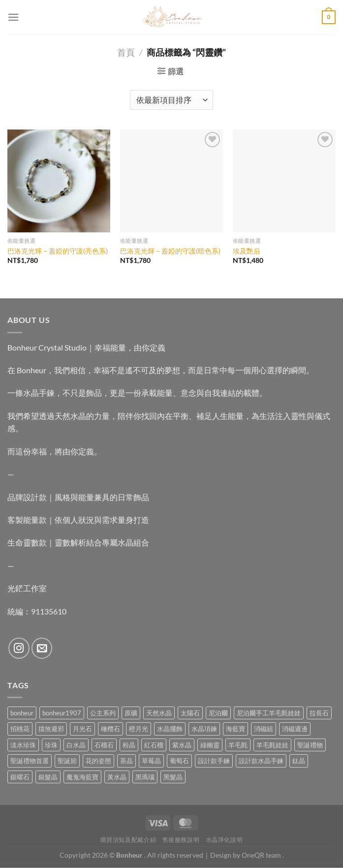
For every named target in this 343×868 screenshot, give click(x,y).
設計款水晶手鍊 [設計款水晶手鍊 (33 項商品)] (261, 761)
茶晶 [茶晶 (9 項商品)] (126, 761)
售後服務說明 (181, 840)
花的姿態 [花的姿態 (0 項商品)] (98, 761)
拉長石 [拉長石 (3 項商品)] (319, 713)
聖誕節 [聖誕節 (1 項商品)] (67, 761)
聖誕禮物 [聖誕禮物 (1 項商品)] (310, 745)
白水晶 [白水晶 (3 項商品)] (76, 745)
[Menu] (13, 17)
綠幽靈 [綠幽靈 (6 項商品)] (210, 745)
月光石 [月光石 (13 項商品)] (82, 729)
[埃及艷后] (284, 181)
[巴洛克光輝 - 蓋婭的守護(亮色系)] (59, 181)
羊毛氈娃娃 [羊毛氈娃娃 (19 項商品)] (272, 745)
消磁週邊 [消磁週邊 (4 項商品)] (295, 729)
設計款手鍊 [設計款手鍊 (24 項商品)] (214, 761)
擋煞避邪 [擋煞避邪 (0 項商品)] (51, 729)
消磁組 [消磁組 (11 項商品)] (264, 729)
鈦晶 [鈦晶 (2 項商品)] (299, 761)
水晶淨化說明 (224, 840)
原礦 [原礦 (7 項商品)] (131, 713)
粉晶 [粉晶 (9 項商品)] (129, 745)
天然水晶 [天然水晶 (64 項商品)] (159, 713)
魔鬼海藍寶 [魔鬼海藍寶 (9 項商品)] (82, 777)
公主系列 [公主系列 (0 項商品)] (103, 713)
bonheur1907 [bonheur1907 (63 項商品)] (62, 713)
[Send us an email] (42, 648)
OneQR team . (263, 855)
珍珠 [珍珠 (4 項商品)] (51, 745)
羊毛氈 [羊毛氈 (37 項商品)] (238, 745)
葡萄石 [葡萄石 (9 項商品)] (179, 761)
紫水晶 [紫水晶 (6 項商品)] (182, 745)
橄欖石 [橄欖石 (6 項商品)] (110, 729)
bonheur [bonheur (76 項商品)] (22, 713)
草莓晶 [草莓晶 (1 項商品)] (151, 761)
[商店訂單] (171, 100)
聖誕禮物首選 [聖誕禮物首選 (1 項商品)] (30, 761)
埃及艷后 (247, 251)
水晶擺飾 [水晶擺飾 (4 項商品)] (170, 729)
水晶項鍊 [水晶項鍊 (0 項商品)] (204, 729)
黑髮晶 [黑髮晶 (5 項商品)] (173, 777)
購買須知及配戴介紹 (128, 840)
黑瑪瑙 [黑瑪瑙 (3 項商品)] (145, 777)
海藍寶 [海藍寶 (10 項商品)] (235, 729)
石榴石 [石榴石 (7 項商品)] (104, 745)
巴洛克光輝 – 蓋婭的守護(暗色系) (170, 251)
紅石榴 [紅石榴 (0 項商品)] (154, 745)
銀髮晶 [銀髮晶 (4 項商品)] (48, 777)
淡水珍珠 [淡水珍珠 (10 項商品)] (23, 745)
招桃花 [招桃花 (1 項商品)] (20, 729)
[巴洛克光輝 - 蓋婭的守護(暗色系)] (171, 181)
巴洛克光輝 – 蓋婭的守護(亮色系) (58, 251)
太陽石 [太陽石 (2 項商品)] (190, 713)
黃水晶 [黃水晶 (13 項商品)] (117, 777)
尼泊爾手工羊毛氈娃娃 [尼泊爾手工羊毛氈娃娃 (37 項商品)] (269, 713)
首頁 (126, 52)
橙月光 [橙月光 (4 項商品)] (139, 729)
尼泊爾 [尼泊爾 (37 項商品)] (218, 713)
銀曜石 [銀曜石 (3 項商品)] (20, 777)
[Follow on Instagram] (19, 648)
